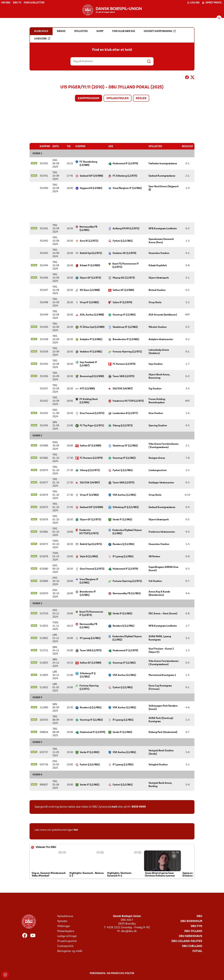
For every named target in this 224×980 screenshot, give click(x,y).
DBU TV (17, 3)
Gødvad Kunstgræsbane (162, 176)
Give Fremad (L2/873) (92, 413)
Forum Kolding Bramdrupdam (157, 401)
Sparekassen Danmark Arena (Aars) (161, 241)
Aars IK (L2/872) (89, 241)
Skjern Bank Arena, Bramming (159, 376)
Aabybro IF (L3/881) (91, 339)
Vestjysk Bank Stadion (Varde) (161, 752)
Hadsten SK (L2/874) (124, 253)
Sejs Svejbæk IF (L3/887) (88, 364)
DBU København (191, 936)
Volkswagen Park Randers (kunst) (163, 707)
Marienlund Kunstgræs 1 (162, 675)
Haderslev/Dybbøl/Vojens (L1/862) (127, 532)
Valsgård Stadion (158, 765)
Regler (141, 98)
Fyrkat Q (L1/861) (123, 241)
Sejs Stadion (156, 364)
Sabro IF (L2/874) (122, 302)
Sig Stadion (155, 389)
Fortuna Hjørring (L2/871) (127, 352)
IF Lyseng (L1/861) (123, 556)
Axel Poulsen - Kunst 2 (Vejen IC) (161, 650)
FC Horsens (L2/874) (124, 364)
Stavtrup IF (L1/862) (124, 315)
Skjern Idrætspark (159, 278)
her (76, 830)
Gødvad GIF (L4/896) (91, 176)
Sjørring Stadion (158, 426)
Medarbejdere (66, 931)
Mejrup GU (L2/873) (124, 278)
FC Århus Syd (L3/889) (92, 327)
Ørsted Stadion (157, 290)
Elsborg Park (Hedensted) (163, 732)
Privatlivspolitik (67, 941)
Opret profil (212, 3)
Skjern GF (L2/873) (90, 278)
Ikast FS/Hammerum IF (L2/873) (126, 265)
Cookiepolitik (65, 946)
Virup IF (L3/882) (89, 302)
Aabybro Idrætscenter (161, 339)
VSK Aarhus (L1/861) (124, 495)
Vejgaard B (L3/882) (91, 188)
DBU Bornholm (191, 921)
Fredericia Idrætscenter (162, 532)
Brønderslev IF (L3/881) (126, 339)
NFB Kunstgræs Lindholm (163, 229)
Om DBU (6, 3)
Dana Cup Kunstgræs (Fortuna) (160, 687)
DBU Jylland (193, 931)
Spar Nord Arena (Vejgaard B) (163, 188)
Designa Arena (157, 458)
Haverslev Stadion (159, 253)
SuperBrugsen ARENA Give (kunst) (163, 569)
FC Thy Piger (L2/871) (92, 426)
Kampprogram (89, 98)
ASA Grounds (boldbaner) (163, 315)
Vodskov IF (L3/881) (91, 352)
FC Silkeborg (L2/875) (125, 176)
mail (114, 807)
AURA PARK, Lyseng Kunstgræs (160, 638)
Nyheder (62, 921)
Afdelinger (64, 926)
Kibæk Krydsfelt (158, 265)
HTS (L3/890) (87, 389)
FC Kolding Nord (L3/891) (89, 401)
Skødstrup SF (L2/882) (125, 327)
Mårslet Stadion (158, 327)
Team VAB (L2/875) (124, 376)
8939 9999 (139, 807)
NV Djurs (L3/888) (90, 290)
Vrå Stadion (155, 581)
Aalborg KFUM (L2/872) (126, 229)
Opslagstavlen (118, 98)
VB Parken (154, 556)
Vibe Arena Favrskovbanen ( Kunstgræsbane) (164, 446)
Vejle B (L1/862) (89, 556)
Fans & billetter (34, 3)
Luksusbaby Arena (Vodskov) (159, 352)
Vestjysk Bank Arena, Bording (160, 785)
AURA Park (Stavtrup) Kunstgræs (161, 720)
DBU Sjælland (192, 946)
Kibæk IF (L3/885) (90, 265)
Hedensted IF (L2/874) (125, 164)
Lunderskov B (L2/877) (125, 413)
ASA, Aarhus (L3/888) (92, 315)
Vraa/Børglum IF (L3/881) (127, 188)
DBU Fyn (196, 926)
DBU (199, 916)
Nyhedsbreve (65, 916)
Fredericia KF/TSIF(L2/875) (128, 401)
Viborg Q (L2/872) (123, 426)
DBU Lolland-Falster (187, 941)
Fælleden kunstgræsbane (163, 164)
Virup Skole (155, 302)
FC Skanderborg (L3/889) (88, 163)
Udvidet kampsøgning (160, 31)
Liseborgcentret (158, 470)
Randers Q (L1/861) (124, 544)
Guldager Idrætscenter (161, 483)
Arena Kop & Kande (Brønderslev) (159, 593)
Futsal (197, 951)
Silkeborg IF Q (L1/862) (126, 507)
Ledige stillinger (67, 936)
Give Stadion (156, 413)
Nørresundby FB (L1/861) (88, 228)
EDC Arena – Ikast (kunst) (163, 614)
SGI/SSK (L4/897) (123, 389)
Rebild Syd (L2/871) (91, 253)
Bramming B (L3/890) (92, 376)
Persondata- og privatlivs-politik (112, 973)
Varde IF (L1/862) (122, 520)
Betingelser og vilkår (70, 951)
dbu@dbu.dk (129, 931)
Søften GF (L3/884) (123, 290)
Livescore (42, 39)
